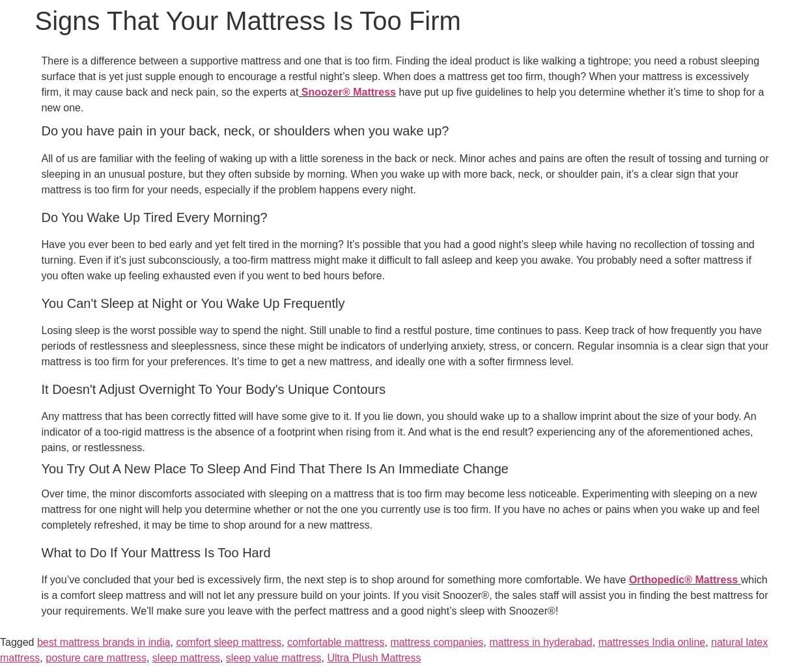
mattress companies (437, 642)
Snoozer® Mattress (347, 92)
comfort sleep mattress (229, 642)
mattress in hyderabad (540, 642)
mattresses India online (652, 642)
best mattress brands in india (104, 642)
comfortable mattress (336, 642)
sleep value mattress (274, 658)
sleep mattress (186, 658)
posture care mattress (96, 658)
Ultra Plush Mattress (374, 658)
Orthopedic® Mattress (683, 580)
